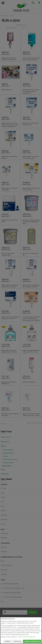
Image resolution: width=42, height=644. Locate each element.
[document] (21, 630)
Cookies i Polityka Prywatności (26, 637)
